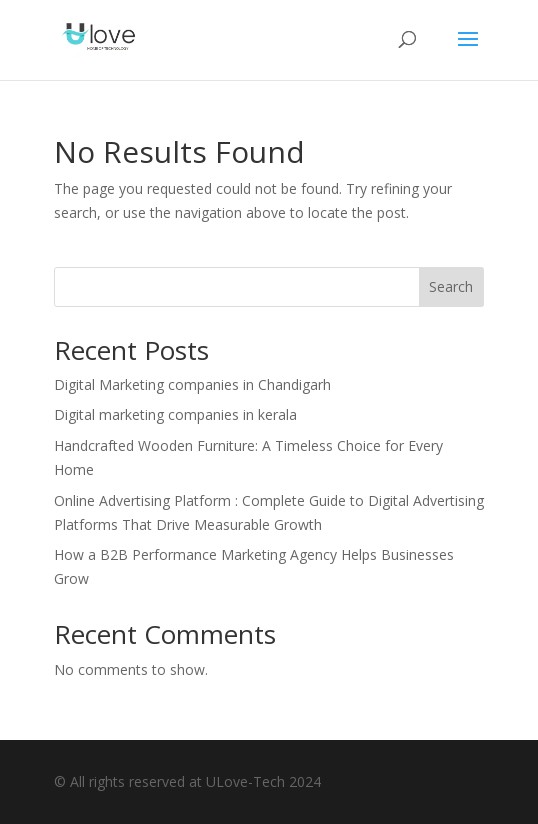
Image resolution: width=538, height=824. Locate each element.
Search (451, 286)
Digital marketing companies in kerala (177, 414)
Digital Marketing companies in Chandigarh (192, 384)
